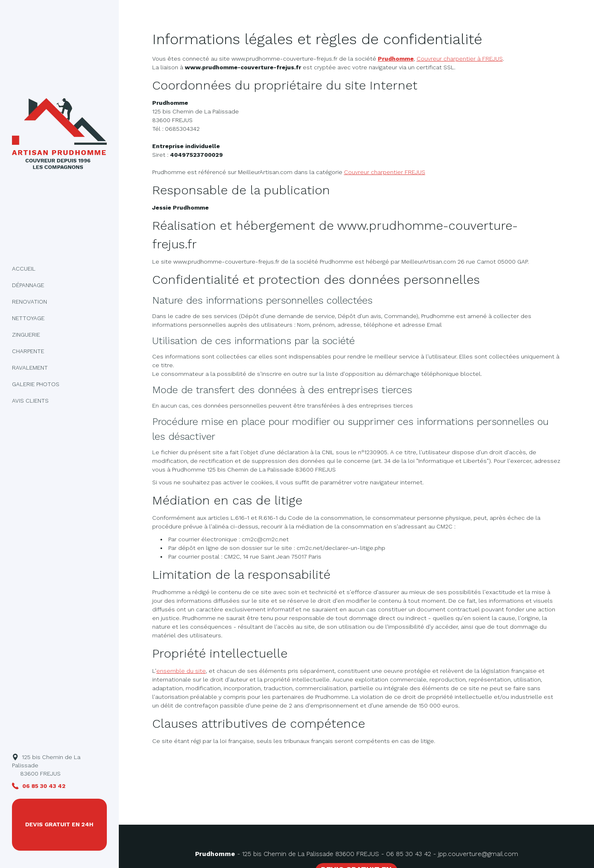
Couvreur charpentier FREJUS (385, 172)
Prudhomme (396, 59)
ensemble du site (181, 671)
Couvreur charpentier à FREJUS (460, 59)
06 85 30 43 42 (409, 854)
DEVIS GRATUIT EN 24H (59, 824)
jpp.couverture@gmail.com (478, 854)
